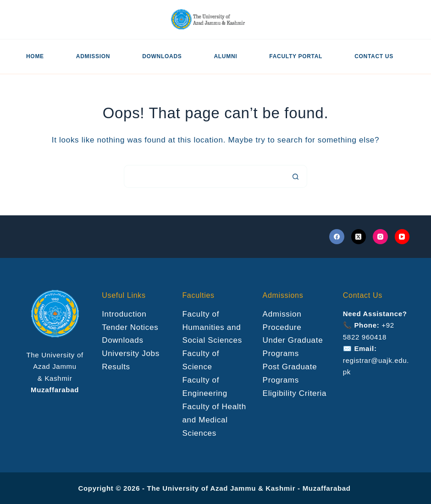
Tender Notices (130, 327)
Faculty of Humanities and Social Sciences (212, 327)
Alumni (225, 56)
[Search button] (296, 176)
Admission (93, 56)
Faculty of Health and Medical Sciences (214, 420)
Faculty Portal (296, 56)
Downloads (162, 56)
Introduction (124, 314)
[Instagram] (380, 237)
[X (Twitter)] (359, 237)
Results (116, 367)
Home (35, 56)
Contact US (374, 56)
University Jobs (131, 353)
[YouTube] (402, 237)
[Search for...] (204, 176)
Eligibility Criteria (295, 393)
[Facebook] (337, 237)
